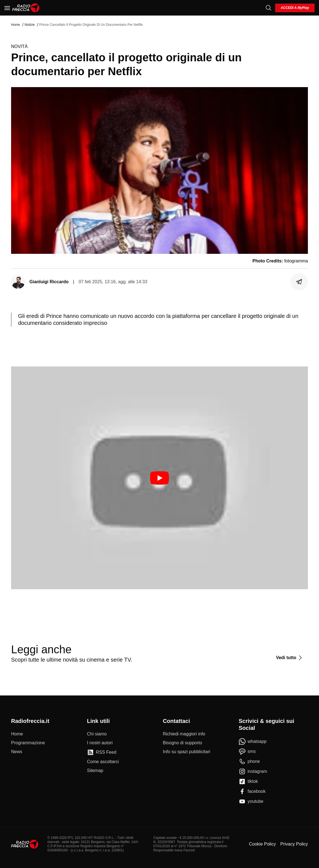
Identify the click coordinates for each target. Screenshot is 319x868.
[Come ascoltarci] (103, 762)
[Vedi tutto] (290, 658)
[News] (17, 752)
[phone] (250, 761)
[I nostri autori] (100, 743)
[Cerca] (269, 8)
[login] (295, 8)
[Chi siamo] (97, 734)
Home (16, 25)
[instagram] (253, 771)
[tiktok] (248, 781)
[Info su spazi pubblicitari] (187, 752)
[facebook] (252, 791)
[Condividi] (299, 282)
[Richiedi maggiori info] (184, 734)
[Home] (26, 8)
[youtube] (251, 801)
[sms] (247, 751)
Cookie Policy (262, 844)
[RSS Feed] (102, 752)
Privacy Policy (294, 844)
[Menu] (7, 8)
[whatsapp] (253, 742)
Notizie (30, 25)
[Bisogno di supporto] (182, 743)
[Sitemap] (95, 771)
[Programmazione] (28, 743)
